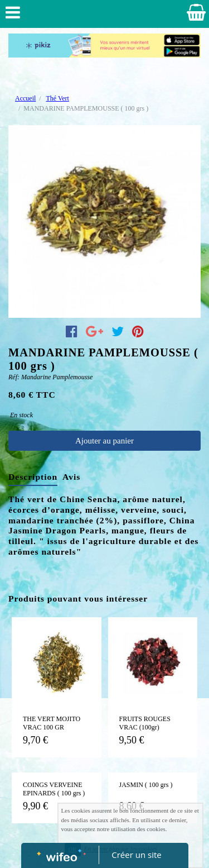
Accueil (25, 98)
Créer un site (136, 855)
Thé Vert (57, 98)
